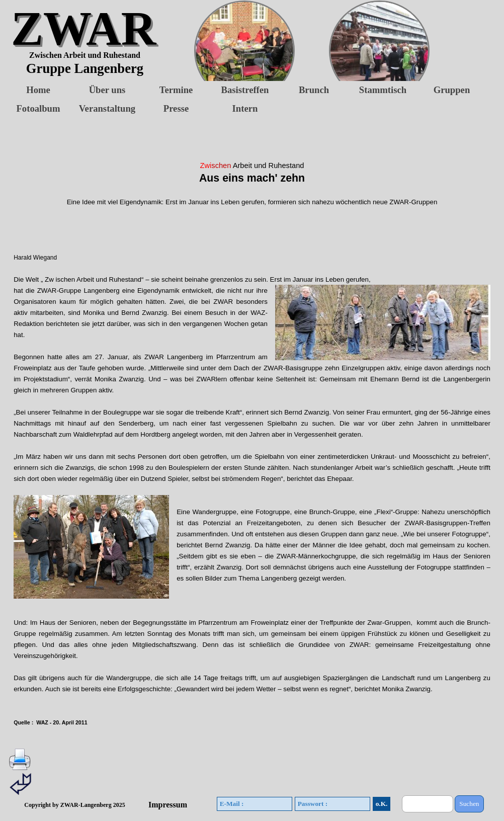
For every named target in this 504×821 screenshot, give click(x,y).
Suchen (469, 804)
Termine (176, 90)
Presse (176, 108)
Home (38, 90)
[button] (355, 51)
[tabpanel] (252, 444)
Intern (245, 108)
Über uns (107, 90)
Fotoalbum (38, 108)
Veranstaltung (107, 108)
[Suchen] (428, 804)
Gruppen (452, 90)
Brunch (314, 90)
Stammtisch (383, 90)
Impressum (168, 805)
